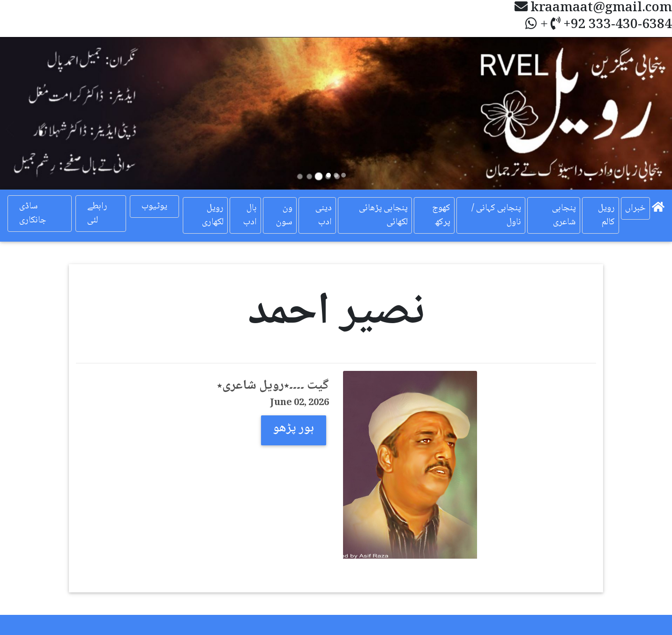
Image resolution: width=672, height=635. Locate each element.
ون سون (284, 215)
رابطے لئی (97, 214)
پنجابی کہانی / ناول (496, 215)
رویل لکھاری (213, 215)
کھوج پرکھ (441, 215)
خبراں (635, 208)
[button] (50, 113)
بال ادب (250, 215)
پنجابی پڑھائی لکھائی (383, 215)
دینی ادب (324, 215)
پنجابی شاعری (564, 215)
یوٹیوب (154, 207)
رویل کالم (606, 215)
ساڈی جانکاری (33, 214)
